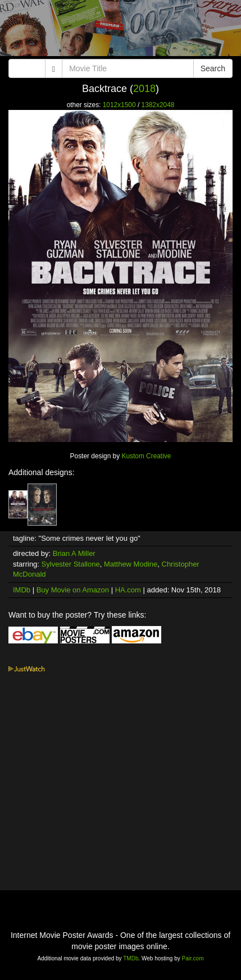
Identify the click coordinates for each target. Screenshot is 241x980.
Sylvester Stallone (71, 564)
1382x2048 (158, 105)
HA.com (128, 590)
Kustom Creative (146, 456)
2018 (144, 89)
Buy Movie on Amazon (73, 590)
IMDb (22, 590)
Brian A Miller (74, 553)
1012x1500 (119, 105)
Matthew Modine (131, 564)
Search (213, 68)
